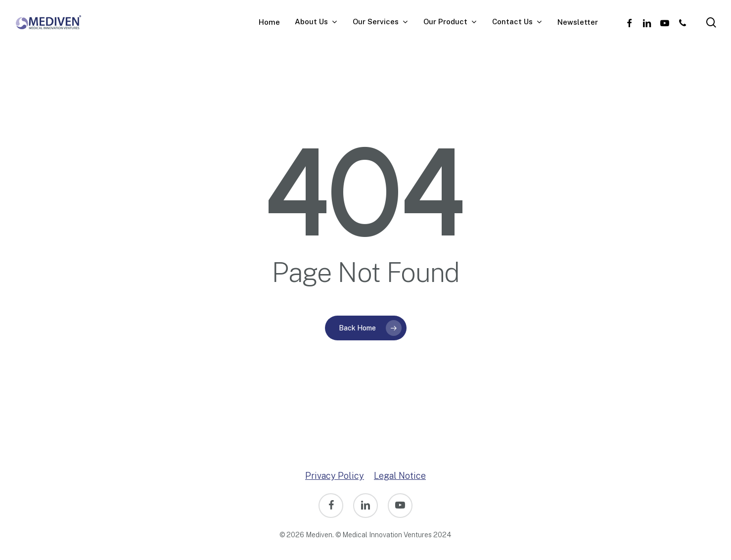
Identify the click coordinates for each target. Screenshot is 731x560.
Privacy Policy (335, 476)
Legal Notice (400, 476)
